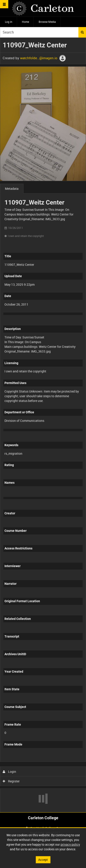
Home (25, 22)
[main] (43, 425)
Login (9, 772)
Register (11, 781)
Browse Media (47, 22)
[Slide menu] (4, 4)
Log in (9, 22)
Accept (43, 860)
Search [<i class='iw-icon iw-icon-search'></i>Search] (82, 32)
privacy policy (70, 844)
